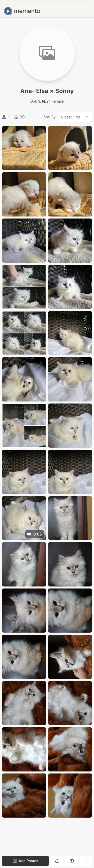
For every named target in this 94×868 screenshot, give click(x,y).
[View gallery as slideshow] (72, 861)
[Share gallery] (57, 861)
